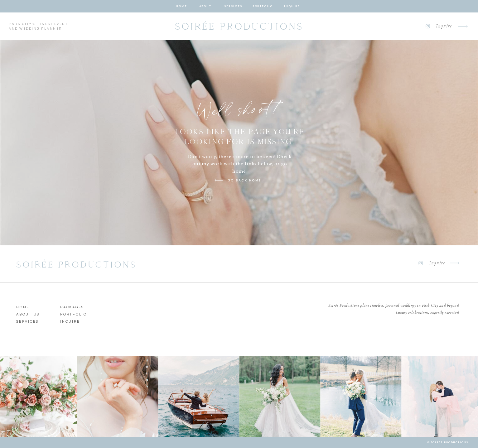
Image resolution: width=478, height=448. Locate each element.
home (239, 171)
